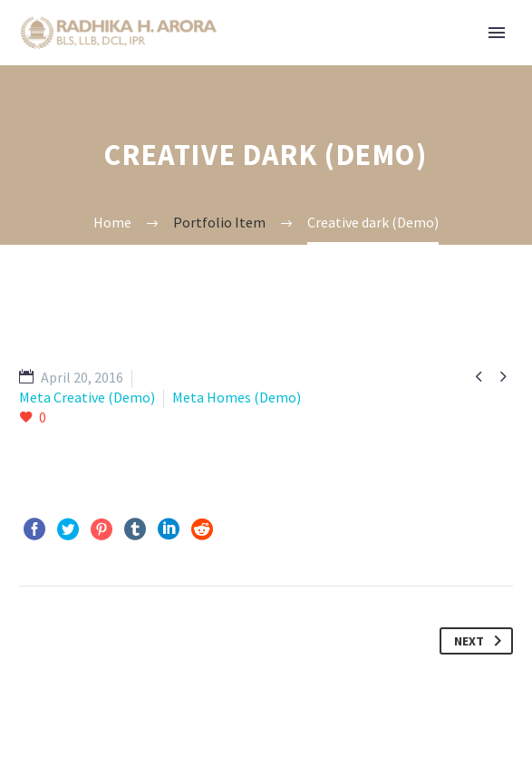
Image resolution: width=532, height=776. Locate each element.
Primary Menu (497, 33)
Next (481, 641)
